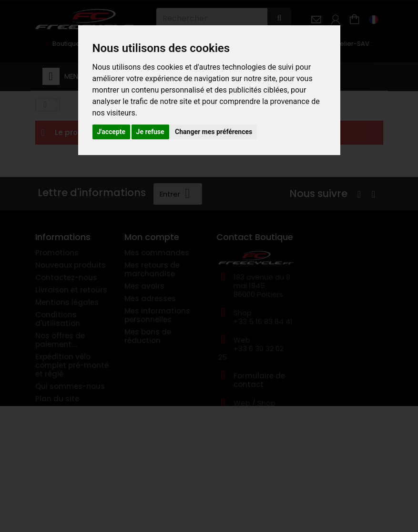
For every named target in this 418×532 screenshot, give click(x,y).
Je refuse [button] (150, 132)
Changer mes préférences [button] (214, 132)
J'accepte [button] (112, 132)
